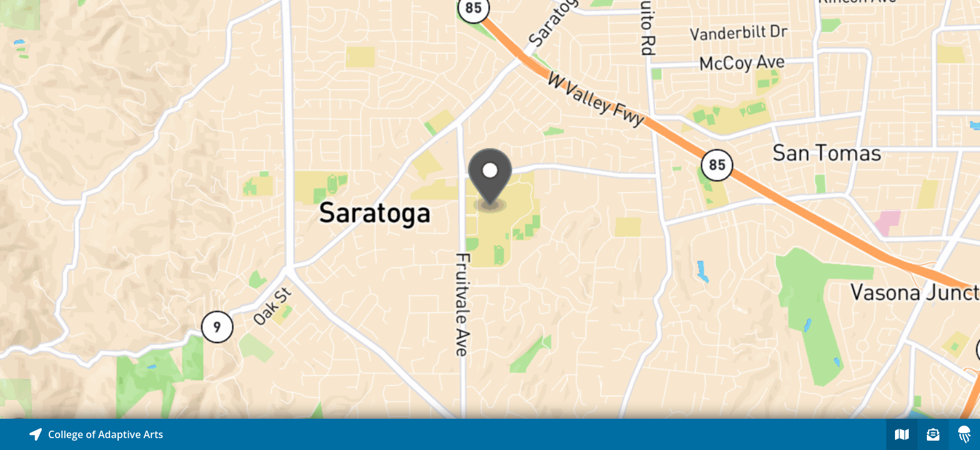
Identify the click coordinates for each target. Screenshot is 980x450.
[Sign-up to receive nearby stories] (933, 434)
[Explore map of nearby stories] (490, 209)
